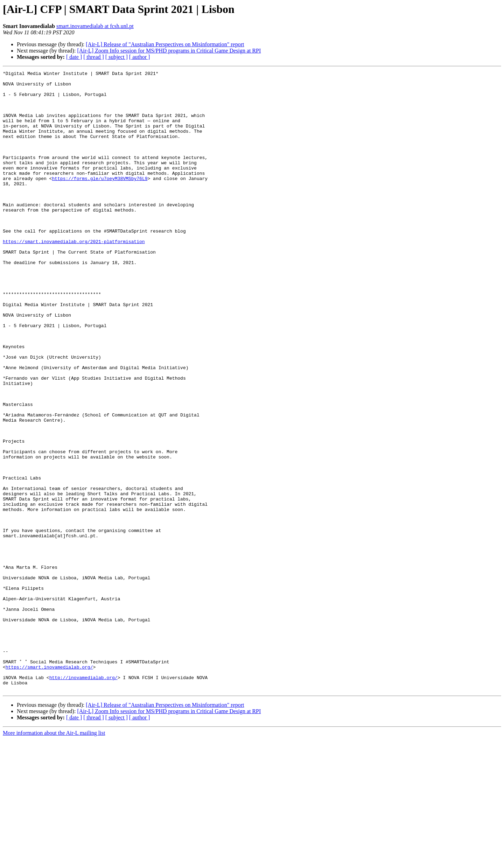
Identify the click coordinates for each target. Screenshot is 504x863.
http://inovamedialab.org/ (83, 799)
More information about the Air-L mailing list (54, 857)
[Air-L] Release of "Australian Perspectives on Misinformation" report (165, 44)
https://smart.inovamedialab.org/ (49, 787)
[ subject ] (117, 57)
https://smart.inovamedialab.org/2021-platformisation (74, 276)
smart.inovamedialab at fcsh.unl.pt (95, 26)
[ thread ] (94, 57)
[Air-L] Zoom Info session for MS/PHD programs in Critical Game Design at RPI (169, 51)
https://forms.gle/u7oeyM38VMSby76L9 (100, 200)
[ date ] (74, 57)
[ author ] (140, 57)
